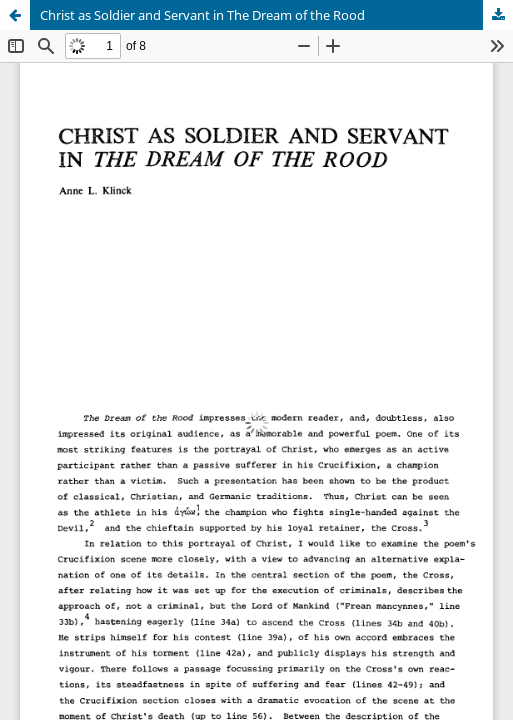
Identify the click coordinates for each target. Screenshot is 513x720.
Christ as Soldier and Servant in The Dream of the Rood (202, 15)
